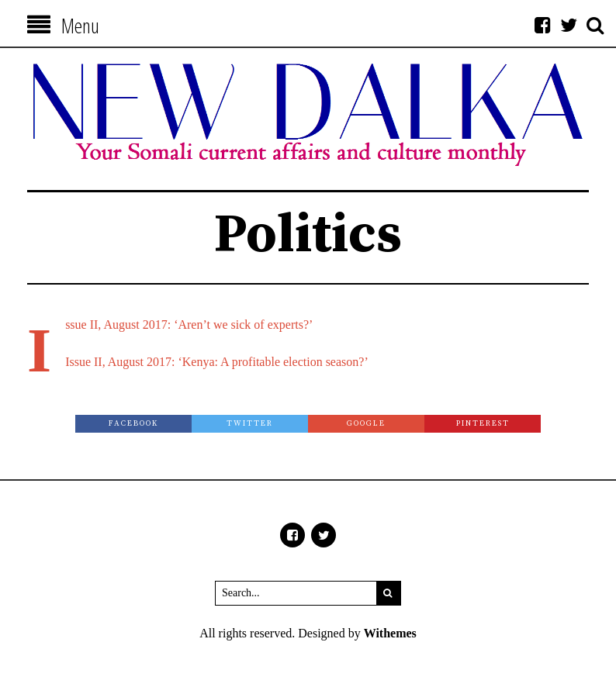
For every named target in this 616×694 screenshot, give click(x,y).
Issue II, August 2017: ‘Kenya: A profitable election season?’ (217, 362)
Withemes (390, 633)
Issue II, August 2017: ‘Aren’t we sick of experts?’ (189, 325)
